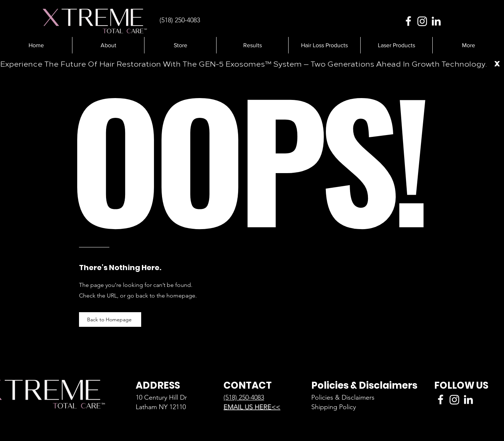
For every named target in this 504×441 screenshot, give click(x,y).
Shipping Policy (334, 407)
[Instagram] (422, 21)
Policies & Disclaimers (343, 397)
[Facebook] (408, 21)
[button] (252, 45)
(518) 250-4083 (244, 397)
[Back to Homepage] (110, 319)
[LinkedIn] (436, 21)
